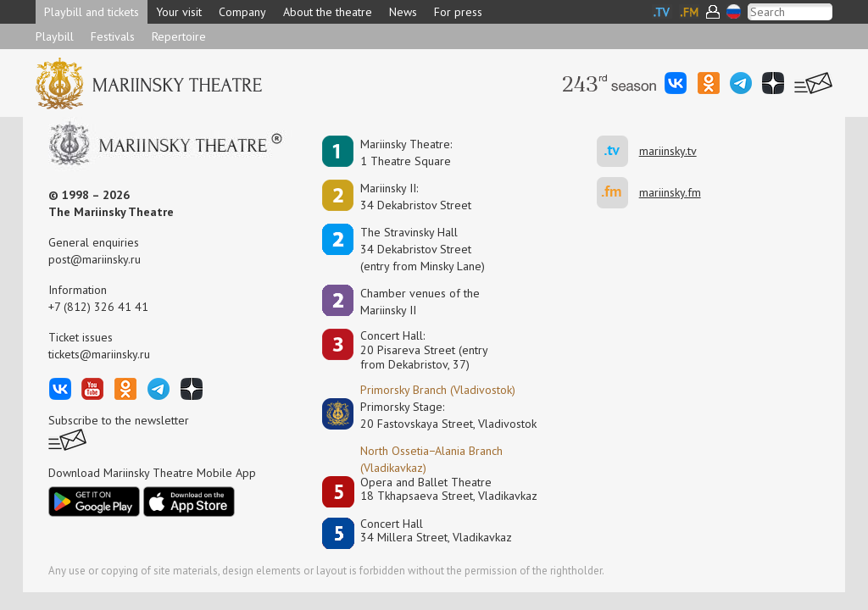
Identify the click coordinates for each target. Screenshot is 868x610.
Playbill (55, 36)
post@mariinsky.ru (95, 259)
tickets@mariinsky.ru (99, 354)
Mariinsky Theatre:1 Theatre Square (406, 152)
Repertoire (179, 36)
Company (242, 12)
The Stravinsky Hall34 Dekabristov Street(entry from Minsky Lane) (423, 249)
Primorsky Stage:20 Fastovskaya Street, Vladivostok (437, 415)
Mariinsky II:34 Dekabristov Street (416, 197)
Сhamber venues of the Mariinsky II (420, 302)
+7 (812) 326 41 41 (98, 307)
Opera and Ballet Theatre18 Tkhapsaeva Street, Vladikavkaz (449, 489)
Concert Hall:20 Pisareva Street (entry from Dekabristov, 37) (424, 350)
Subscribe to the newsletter (119, 420)
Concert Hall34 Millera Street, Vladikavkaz (436, 531)
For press (458, 12)
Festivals (113, 36)
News (403, 12)
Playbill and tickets (92, 12)
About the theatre (328, 12)
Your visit (179, 12)
